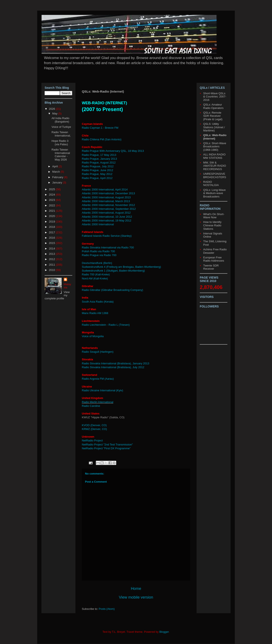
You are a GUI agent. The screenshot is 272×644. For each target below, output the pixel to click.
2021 (52, 211)
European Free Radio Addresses (214, 259)
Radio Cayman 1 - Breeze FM (100, 128)
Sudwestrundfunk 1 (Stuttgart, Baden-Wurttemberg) (113, 271)
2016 (52, 238)
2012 (52, 259)
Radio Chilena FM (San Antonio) (102, 139)
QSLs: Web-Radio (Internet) (215, 137)
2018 (52, 227)
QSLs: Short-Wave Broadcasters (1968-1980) (215, 147)
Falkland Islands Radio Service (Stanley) (107, 236)
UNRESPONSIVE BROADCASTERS (215, 175)
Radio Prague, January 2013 (99, 159)
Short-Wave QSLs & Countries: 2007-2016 (215, 97)
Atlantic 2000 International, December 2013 (108, 193)
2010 (52, 270)
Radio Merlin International (98, 402)
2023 (52, 200)
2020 (52, 216)
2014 (52, 249)
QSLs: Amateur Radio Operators (213, 106)
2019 (52, 222)
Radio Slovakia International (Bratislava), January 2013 (115, 363)
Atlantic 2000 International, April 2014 (105, 190)
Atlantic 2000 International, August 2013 (106, 197)
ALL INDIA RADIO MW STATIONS (214, 156)
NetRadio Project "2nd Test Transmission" (107, 445)
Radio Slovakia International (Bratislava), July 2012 (113, 367)
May (55, 113)
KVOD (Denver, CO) (94, 425)
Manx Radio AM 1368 (95, 313)
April (55, 166)
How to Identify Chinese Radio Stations (212, 225)
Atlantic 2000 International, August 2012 (106, 213)
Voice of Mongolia (93, 336)
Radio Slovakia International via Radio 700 (108, 247)
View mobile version (136, 597)
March (57, 172)
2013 (52, 254)
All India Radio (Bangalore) (60, 120)
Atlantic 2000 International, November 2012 (108, 205)
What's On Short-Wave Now (214, 216)
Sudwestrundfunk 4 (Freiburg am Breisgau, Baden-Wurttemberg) (121, 267)
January (58, 182)
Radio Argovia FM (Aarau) (98, 379)
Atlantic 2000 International (98, 224)
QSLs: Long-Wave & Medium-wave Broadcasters (214, 193)
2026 (52, 109)
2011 (52, 265)
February (58, 177)
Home (136, 589)
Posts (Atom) (107, 609)
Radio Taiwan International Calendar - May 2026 (61, 155)
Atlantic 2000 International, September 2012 (109, 209)
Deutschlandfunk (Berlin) (97, 263)
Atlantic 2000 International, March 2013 (106, 201)
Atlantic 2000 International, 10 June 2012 (107, 217)
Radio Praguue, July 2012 (98, 166)
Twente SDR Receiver (211, 267)
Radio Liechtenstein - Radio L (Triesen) (106, 325)
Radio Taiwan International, (61, 134)
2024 (52, 195)
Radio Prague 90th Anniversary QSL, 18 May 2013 (113, 151)
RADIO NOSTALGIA (211, 184)
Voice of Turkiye (61, 127)
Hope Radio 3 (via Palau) (60, 143)
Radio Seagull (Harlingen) (98, 352)
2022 (52, 205)
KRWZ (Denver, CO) (94, 429)
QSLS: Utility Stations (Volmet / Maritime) (214, 127)
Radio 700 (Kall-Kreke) (96, 274)
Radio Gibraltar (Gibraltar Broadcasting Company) (112, 290)
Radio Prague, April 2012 (97, 178)
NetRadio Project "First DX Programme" (106, 448)
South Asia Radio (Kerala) (98, 302)
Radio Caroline (91, 406)
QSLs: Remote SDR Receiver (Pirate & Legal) (213, 116)
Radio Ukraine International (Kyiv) (102, 390)
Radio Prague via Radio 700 (99, 255)
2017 (52, 232)
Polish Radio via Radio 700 (98, 251)
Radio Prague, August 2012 (99, 163)
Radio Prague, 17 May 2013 (99, 155)
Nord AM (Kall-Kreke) (95, 278)
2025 (52, 189)
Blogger (164, 632)
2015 (52, 243)
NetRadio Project (92, 440)
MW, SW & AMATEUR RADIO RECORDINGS (215, 166)
